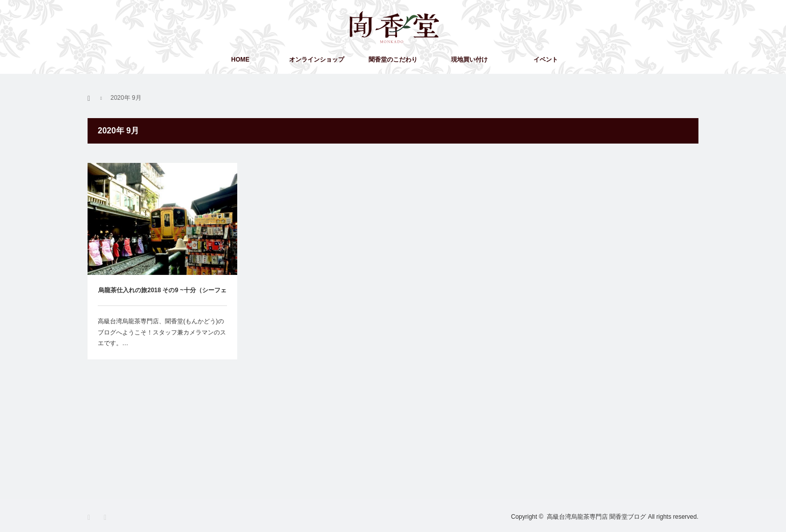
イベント (546, 60)
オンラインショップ (317, 60)
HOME (240, 60)
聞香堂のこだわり (393, 60)
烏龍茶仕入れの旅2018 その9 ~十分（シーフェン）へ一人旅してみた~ (162, 296)
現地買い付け (469, 60)
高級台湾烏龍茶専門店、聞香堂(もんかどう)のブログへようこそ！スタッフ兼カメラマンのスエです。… (162, 332)
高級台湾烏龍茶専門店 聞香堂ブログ (596, 517)
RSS (108, 517)
